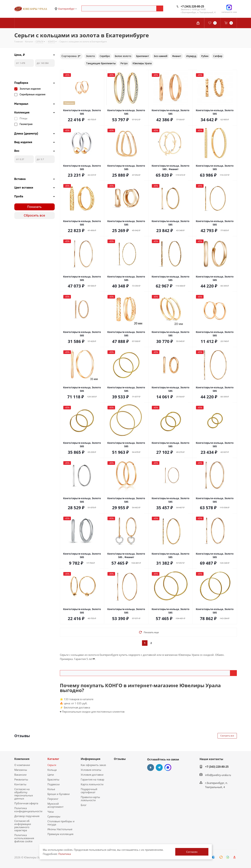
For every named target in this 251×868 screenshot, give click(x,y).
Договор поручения (27, 816)
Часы (51, 812)
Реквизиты (21, 779)
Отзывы (120, 759)
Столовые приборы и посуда (61, 823)
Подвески (54, 784)
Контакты (20, 784)
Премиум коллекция (60, 834)
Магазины (21, 770)
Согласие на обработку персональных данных (24, 794)
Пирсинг (53, 799)
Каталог (53, 759)
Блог (84, 805)
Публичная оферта (26, 803)
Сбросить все (35, 215)
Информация (90, 759)
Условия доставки (92, 775)
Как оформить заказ (93, 765)
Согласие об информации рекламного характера (23, 826)
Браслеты (53, 779)
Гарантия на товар (92, 779)
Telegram (159, 768)
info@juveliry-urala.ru (218, 775)
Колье (51, 789)
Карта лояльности (92, 784)
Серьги (52, 765)
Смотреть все (227, 736)
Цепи (51, 775)
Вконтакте (151, 768)
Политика (65, 854)
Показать (35, 207)
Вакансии (20, 775)
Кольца (52, 770)
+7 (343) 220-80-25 (192, 6)
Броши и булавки (59, 794)
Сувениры (54, 816)
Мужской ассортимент (55, 805)
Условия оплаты (91, 770)
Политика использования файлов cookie (24, 838)
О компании (22, 765)
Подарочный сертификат (89, 791)
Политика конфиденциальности (28, 810)
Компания (22, 759)
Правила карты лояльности (90, 799)
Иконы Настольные (60, 829)
